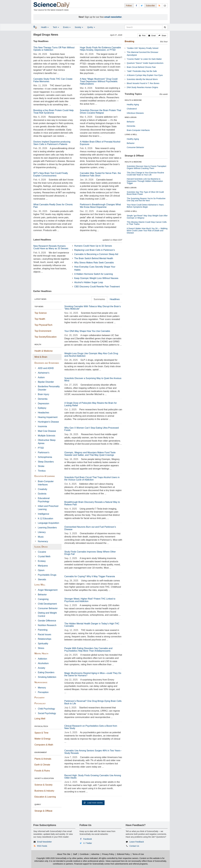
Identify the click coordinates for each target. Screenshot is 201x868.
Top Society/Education (46, 337)
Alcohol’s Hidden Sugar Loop (89, 282)
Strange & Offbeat (43, 811)
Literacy (42, 532)
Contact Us (134, 846)
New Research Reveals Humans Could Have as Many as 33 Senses (51, 247)
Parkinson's (44, 452)
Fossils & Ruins (42, 771)
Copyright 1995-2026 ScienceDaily (52, 858)
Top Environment (43, 331)
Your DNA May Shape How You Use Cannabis (87, 331)
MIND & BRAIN (131, 117)
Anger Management (48, 590)
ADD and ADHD (46, 368)
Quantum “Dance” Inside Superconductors (145, 63)
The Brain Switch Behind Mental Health (94, 258)
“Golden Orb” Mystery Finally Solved (143, 48)
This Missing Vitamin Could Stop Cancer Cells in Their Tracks (147, 223)
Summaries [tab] (99, 299)
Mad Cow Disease (47, 431)
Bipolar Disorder (46, 382)
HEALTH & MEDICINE (133, 100)
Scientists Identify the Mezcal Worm (142, 79)
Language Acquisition (48, 523)
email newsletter (113, 17)
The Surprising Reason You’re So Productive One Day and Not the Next (146, 199)
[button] (142, 36)
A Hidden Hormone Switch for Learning (94, 274)
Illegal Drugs (41, 547)
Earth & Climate (42, 765)
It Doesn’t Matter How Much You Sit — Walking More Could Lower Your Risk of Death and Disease (147, 231)
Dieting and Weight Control (47, 614)
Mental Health (41, 653)
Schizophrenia (45, 457)
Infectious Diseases (135, 113)
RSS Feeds (42, 846)
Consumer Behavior (48, 608)
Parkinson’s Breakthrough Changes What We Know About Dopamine (100, 206)
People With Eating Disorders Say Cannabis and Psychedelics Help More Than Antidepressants (88, 650)
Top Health (40, 319)
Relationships (45, 639)
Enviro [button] (67, 27)
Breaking (129, 41)
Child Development (47, 604)
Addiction (42, 659)
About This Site (64, 854)
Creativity (43, 489)
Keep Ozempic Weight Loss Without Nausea (96, 278)
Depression (43, 404)
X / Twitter (88, 843)
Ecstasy (42, 561)
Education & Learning (45, 476)
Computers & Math (44, 745)
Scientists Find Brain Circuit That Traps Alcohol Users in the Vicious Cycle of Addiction (92, 479)
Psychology (40, 703)
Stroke (41, 466)
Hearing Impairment (48, 417)
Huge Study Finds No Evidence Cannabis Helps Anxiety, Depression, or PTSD (100, 49)
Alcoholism (43, 663)
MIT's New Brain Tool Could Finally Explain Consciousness (51, 174)
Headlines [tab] (115, 299)
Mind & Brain (41, 357)
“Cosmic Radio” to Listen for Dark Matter (144, 59)
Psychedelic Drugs (47, 575)
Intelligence (43, 514)
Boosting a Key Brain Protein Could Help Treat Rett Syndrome (53, 112)
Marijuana (43, 566)
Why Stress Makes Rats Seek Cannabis (94, 263)
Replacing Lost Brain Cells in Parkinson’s (95, 250)
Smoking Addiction (47, 677)
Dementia (43, 399)
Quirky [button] (91, 27)
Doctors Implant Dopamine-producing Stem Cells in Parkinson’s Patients (52, 143)
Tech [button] (56, 27)
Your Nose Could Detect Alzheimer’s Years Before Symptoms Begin (145, 206)
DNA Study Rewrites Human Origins (142, 87)
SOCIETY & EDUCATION (44, 778)
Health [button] (45, 27)
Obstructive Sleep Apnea (47, 442)
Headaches (43, 413)
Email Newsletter (44, 842)
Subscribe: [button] (151, 6)
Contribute (84, 854)
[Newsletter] (165, 6)
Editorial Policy (123, 854)
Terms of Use (138, 854)
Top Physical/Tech (43, 325)
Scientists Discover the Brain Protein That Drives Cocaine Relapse (100, 112)
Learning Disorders (47, 528)
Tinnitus (42, 471)
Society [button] (79, 27)
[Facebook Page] (136, 6)
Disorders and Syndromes (47, 363)
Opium (41, 570)
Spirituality (43, 644)
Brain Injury (43, 394)
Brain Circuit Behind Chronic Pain (141, 67)
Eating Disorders (46, 672)
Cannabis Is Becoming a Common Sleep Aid (96, 254)
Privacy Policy (108, 854)
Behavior (42, 595)
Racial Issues (44, 634)
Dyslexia (42, 494)
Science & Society (43, 785)
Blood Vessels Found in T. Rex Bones (143, 83)
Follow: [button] (129, 6)
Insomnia (42, 426)
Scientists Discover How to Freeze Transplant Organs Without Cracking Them (146, 167)
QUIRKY (38, 805)
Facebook (88, 839)
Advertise (95, 854)
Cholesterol (132, 109)
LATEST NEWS (40, 299)
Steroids (42, 579)
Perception (43, 692)
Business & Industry (44, 791)
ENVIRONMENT (41, 752)
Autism (41, 377)
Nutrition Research (47, 625)
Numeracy (43, 541)
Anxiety (41, 668)
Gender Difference (47, 621)
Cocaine (42, 552)
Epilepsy (42, 408)
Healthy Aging (133, 105)
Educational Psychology (44, 500)
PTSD (41, 448)
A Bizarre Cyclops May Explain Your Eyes (145, 75)
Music (41, 537)
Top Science (41, 313)
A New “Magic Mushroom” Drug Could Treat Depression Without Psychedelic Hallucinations (99, 81)
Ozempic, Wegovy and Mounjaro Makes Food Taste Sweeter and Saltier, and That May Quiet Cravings (90, 454)
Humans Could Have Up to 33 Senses (93, 246)
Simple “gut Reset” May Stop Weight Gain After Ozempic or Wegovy (147, 217)
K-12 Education (45, 518)
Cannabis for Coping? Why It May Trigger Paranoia (90, 576)
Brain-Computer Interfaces (46, 483)
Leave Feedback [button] (137, 842)
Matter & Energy (43, 739)
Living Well (40, 585)
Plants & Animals (43, 759)
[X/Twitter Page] (142, 6)
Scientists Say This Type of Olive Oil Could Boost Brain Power (145, 193)
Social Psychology (47, 713)
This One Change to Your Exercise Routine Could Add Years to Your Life (145, 174)
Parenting (43, 630)
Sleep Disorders (46, 462)
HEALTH (38, 345)
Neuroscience (41, 682)
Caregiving (43, 599)
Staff (75, 854)
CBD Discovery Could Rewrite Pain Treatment (97, 287)
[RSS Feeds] (159, 6)
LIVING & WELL (131, 135)
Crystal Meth (44, 556)
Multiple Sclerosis (46, 436)
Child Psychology (46, 709)
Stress (41, 648)
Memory (42, 688)
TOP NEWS (39, 307)
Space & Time (41, 733)
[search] (165, 27)
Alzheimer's (44, 373)
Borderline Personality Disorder (49, 388)
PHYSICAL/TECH (41, 726)
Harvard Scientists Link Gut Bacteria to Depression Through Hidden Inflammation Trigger (145, 181)
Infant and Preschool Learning (48, 508)
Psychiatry (40, 698)
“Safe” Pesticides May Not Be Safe (142, 71)
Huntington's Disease (48, 422)
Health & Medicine (44, 351)
